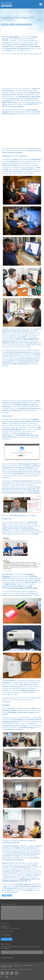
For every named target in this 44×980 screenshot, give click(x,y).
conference (19, 25)
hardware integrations (10, 881)
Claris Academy (29, 339)
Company (4, 965)
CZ (2, 977)
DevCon (12, 25)
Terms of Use (18, 965)
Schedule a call (7, 939)
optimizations (25, 879)
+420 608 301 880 (6, 936)
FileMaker (4, 25)
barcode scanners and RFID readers (25, 588)
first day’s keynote (13, 98)
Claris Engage (14, 37)
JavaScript (28, 25)
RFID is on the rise (28, 690)
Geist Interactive (20, 433)
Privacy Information (7, 958)
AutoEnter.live (7, 435)
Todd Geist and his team (18, 515)
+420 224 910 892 (8, 931)
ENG (7, 977)
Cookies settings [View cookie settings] (6, 967)
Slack (28, 464)
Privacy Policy (28, 965)
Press (10, 965)
